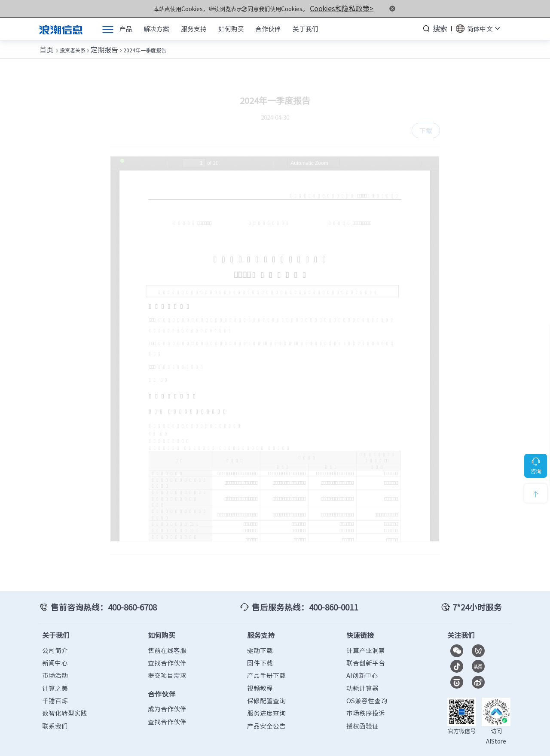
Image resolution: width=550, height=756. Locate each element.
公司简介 (55, 639)
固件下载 (260, 652)
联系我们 (55, 715)
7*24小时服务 (481, 598)
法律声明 (499, 745)
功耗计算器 (362, 677)
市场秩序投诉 (366, 702)
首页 (45, 46)
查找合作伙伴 (167, 652)
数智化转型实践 (65, 702)
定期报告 (98, 46)
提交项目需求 (167, 665)
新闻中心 (55, 652)
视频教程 (260, 677)
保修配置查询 (266, 689)
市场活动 (55, 665)
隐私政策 (470, 745)
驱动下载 (260, 639)
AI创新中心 (362, 665)
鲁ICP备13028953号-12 (200, 745)
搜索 (441, 27)
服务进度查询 (266, 702)
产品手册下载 (266, 665)
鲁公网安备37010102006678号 (272, 745)
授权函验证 (362, 715)
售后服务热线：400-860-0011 (301, 598)
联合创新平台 (366, 652)
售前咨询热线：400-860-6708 (97, 598)
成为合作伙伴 (167, 698)
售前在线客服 (167, 639)
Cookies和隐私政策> (342, 8)
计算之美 (55, 677)
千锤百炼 (55, 689)
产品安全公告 (266, 715)
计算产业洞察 (366, 639)
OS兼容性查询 (367, 689)
